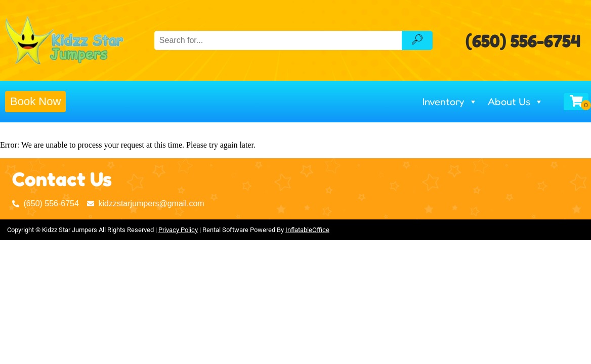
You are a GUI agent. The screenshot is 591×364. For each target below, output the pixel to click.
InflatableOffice (307, 230)
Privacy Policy (178, 230)
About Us (516, 102)
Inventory (450, 102)
